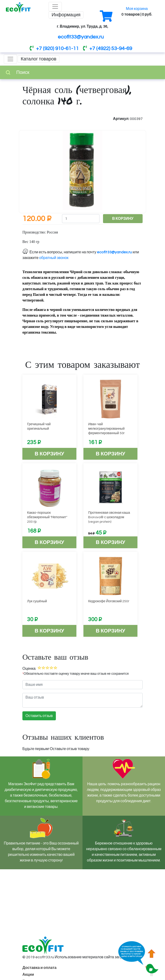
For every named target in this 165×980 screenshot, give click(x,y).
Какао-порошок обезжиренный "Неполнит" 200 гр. (47, 517)
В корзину (49, 454)
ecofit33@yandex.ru (81, 37)
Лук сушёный (37, 601)
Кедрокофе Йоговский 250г (109, 601)
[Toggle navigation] (55, 7)
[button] (138, 135)
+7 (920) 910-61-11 (54, 49)
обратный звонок (54, 258)
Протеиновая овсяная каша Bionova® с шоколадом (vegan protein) (109, 517)
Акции (28, 975)
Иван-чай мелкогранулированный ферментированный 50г (106, 429)
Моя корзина (137, 9)
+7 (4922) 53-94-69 (107, 49)
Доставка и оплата (39, 968)
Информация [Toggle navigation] (66, 15)
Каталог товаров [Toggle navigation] (39, 59)
